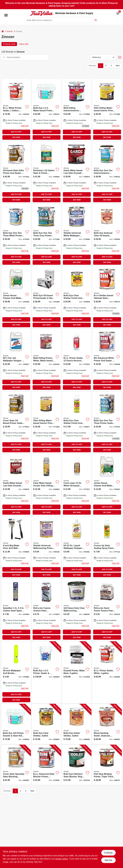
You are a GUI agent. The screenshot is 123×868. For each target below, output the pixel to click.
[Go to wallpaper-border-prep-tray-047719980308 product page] (16, 672)
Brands (10, 31)
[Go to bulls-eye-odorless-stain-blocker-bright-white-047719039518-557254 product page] (77, 765)
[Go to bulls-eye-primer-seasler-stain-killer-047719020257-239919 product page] (16, 724)
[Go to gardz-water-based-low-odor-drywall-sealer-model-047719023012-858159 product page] (77, 172)
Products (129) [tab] (9, 44)
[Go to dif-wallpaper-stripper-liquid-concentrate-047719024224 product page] (77, 547)
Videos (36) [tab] (24, 44)
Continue (108, 853)
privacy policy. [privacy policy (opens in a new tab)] (62, 859)
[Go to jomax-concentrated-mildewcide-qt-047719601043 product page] (107, 485)
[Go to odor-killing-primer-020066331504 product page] (107, 110)
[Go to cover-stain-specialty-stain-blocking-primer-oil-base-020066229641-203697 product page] (16, 765)
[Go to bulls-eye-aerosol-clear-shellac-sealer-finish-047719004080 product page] (77, 422)
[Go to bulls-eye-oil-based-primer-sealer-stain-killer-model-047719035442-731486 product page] (46, 297)
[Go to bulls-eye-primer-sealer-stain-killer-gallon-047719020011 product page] (16, 235)
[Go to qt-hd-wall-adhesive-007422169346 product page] (77, 610)
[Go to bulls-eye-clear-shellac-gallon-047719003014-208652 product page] (46, 724)
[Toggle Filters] (120, 57)
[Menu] (6, 15)
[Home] (3, 31)
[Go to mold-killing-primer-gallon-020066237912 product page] (77, 110)
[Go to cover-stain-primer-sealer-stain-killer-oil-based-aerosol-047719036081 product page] (77, 485)
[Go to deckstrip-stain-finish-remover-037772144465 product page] (46, 172)
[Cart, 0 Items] (118, 13)
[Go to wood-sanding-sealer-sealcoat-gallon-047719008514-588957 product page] (107, 724)
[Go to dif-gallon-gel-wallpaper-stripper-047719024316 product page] (16, 360)
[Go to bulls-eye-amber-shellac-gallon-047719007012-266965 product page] (77, 724)
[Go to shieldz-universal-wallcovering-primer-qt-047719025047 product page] (46, 547)
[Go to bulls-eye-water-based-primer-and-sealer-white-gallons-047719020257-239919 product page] (46, 110)
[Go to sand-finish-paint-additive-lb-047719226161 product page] (107, 610)
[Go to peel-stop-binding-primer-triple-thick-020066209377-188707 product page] (107, 765)
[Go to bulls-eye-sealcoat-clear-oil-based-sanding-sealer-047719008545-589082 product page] (107, 235)
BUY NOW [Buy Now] (16, 137)
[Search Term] (62, 20)
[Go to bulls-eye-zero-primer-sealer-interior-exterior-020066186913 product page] (107, 172)
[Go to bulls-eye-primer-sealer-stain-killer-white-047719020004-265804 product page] (46, 672)
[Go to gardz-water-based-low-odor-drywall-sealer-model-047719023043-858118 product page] (16, 485)
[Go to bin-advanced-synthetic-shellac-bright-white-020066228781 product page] (107, 360)
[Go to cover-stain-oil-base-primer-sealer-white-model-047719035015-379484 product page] (16, 610)
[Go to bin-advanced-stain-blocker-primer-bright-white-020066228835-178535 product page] (46, 765)
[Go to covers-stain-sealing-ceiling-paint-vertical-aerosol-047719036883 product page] (107, 547)
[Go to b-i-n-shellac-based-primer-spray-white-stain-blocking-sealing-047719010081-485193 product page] (77, 360)
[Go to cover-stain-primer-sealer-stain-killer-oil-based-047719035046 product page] (16, 422)
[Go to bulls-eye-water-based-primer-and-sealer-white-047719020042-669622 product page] (107, 422)
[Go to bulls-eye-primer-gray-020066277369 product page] (46, 235)
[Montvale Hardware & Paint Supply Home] (42, 13)
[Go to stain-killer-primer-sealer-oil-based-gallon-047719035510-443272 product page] (16, 172)
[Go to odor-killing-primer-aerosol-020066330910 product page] (46, 485)
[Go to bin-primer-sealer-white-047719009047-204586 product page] (107, 297)
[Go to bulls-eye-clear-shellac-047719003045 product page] (77, 297)
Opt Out (108, 860)
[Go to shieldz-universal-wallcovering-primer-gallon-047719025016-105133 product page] (77, 235)
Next (118, 66)
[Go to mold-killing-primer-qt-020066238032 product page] (46, 360)
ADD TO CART (16, 132)
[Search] (96, 20)
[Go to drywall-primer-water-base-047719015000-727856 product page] (77, 672)
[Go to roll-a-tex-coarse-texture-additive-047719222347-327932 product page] (46, 610)
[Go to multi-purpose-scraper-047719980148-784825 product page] (16, 547)
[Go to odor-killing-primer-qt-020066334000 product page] (46, 422)
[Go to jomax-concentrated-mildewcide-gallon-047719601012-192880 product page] (16, 297)
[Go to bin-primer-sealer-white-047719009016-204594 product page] (16, 110)
